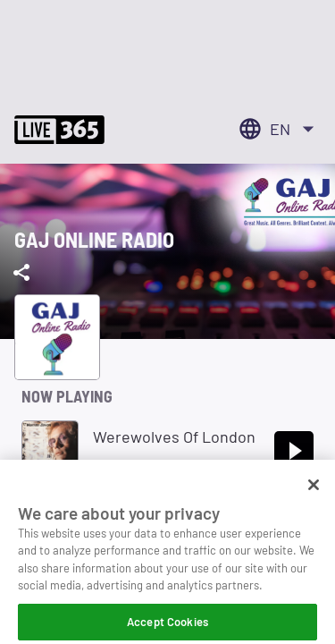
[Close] (314, 493)
